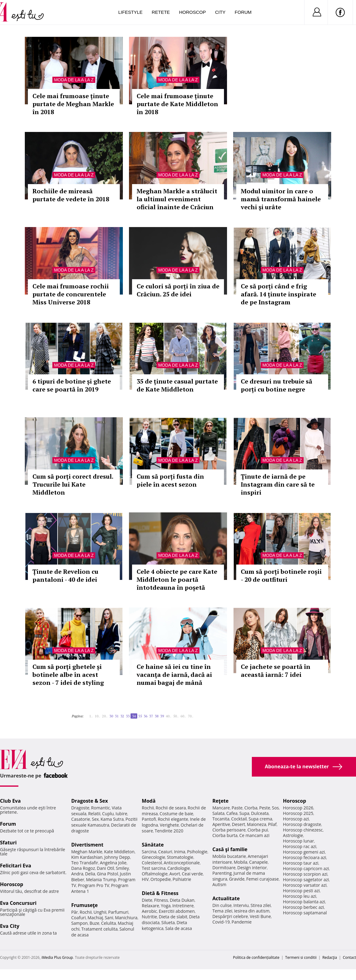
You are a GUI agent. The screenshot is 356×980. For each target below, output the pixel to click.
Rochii (86, 912)
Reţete (220, 801)
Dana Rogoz (83, 868)
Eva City (10, 926)
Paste (237, 808)
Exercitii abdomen (177, 911)
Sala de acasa (178, 928)
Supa (244, 813)
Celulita (109, 923)
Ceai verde (192, 874)
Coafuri (78, 918)
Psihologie (197, 852)
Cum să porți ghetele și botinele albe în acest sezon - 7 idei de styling (68, 675)
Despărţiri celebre (230, 916)
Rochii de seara (171, 808)
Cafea (232, 813)
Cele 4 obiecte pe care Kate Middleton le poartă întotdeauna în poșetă (177, 579)
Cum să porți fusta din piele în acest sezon (170, 480)
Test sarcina (154, 868)
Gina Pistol (107, 874)
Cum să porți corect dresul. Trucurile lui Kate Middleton (73, 484)
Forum (243, 12)
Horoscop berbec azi (304, 907)
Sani (109, 918)
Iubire (121, 814)
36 (146, 716)
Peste (265, 808)
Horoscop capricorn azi (306, 868)
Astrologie (293, 835)
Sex (95, 819)
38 (157, 716)
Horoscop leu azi (300, 896)
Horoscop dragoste (302, 824)
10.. (97, 716)
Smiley (122, 868)
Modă (149, 801)
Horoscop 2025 (298, 813)
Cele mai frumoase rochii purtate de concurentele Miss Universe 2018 (71, 294)
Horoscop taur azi (301, 863)
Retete (161, 12)
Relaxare (151, 906)
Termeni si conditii (301, 957)
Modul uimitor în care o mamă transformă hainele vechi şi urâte (281, 199)
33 (128, 716)
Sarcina (149, 852)
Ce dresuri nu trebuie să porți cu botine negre (276, 385)
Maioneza (257, 824)
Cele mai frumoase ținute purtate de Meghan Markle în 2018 (73, 104)
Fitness (161, 900)
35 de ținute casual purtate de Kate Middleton (177, 385)
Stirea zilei (261, 905)
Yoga (166, 906)
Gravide (237, 879)
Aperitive (221, 824)
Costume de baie (176, 814)
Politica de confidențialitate (256, 957)
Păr (74, 912)
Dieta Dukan (182, 900)
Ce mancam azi (254, 835)
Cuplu (108, 814)
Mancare (221, 808)
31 (117, 716)
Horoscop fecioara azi (305, 857)
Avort (175, 874)
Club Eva (10, 801)
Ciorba (251, 808)
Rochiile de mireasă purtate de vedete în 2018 (71, 195)
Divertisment (87, 845)
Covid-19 (221, 922)
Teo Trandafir (85, 863)
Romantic (100, 808)
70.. (191, 716)
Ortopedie (161, 879)
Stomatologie (180, 857)
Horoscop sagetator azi (306, 880)
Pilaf (272, 824)
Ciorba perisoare (229, 830)
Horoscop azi (296, 819)
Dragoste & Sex (89, 801)
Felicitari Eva (16, 866)
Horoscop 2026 (298, 808)
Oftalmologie (155, 874)
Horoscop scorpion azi (305, 874)
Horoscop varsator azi (305, 885)
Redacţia (330, 957)
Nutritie (150, 917)
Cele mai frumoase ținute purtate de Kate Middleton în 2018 (177, 104)
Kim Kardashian (87, 857)
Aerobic (150, 911)
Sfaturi (8, 843)
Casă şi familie (230, 849)
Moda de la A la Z (74, 80)
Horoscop (192, 12)
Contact (349, 957)
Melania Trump (101, 880)
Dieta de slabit (173, 917)
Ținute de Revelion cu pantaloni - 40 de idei (65, 575)
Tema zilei (222, 911)
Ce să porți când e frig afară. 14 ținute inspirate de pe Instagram (278, 294)
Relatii (94, 814)
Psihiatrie (182, 879)
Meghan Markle (87, 852)
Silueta (168, 922)
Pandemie (242, 922)
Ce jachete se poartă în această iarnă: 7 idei (276, 671)
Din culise (222, 905)
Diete (147, 900)
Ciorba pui (258, 830)
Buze (94, 923)
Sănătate (153, 845)
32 (122, 716)
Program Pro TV (94, 885)
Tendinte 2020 (169, 831)
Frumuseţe (84, 905)
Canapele (258, 862)
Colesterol (152, 863)
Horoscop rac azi (300, 846)
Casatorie (81, 819)
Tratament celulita (99, 929)
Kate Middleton (119, 852)
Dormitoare (224, 868)
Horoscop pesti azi (301, 891)
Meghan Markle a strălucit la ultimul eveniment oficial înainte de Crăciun (177, 199)
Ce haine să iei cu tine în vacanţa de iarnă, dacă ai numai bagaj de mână (174, 675)
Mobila (240, 862)
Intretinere (183, 906)
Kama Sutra (112, 819)
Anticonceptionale (182, 863)
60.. (183, 716)
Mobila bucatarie (229, 856)
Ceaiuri (165, 852)
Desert (239, 824)
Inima (180, 852)
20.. (105, 716)
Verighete (169, 825)
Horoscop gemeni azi (304, 852)
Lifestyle (130, 12)
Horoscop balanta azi (304, 902)
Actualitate (226, 898)
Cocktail (239, 819)
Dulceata (260, 813)
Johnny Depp (117, 857)
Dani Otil (106, 868)
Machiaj (95, 918)
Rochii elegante (173, 819)
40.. (169, 716)
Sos (275, 808)
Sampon (79, 923)
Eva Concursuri (18, 903)
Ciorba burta (225, 835)
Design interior (252, 868)
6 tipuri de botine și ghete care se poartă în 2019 (72, 385)
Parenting (222, 873)
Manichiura (126, 918)
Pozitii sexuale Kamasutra (104, 822)
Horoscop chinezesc (303, 830)
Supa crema (260, 819)
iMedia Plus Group (57, 957)
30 (111, 716)
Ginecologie (153, 857)
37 (151, 716)
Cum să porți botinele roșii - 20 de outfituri (281, 575)
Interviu (241, 905)
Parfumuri (118, 912)
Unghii (100, 912)
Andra (77, 874)
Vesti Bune (260, 916)
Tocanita (221, 819)
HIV (145, 879)
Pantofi (149, 819)
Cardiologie (179, 868)
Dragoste (80, 808)
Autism (219, 884)
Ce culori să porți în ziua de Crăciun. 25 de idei (178, 290)
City (220, 12)
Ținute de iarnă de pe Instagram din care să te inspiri (278, 484)
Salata (218, 813)
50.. (176, 716)
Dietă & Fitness (160, 893)
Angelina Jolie (113, 863)
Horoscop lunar (299, 841)
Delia (90, 874)
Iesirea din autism (252, 911)
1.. (91, 716)
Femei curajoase (263, 879)
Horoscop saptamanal (305, 913)
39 (162, 716)
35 (140, 716)
